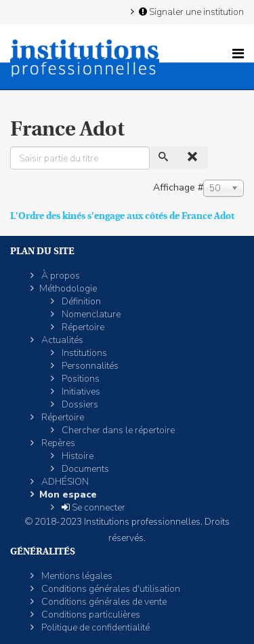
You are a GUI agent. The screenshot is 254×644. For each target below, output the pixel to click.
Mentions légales (76, 576)
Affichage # (178, 187)
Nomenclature (90, 314)
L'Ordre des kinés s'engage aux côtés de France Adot (122, 216)
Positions (80, 379)
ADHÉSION (64, 482)
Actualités (61, 340)
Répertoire (82, 327)
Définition (80, 301)
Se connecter (92, 507)
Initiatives (80, 391)
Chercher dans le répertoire (117, 430)
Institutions (83, 353)
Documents (84, 469)
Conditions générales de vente (103, 602)
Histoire (77, 456)
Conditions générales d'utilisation (110, 589)
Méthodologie (68, 288)
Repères (57, 443)
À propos (60, 276)
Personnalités (89, 366)
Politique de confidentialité (94, 627)
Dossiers (79, 404)
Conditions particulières (90, 615)
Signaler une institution (190, 12)
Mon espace (68, 495)
